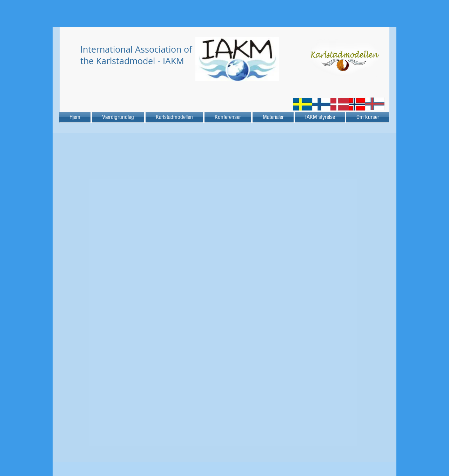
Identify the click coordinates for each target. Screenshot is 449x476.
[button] (273, 117)
